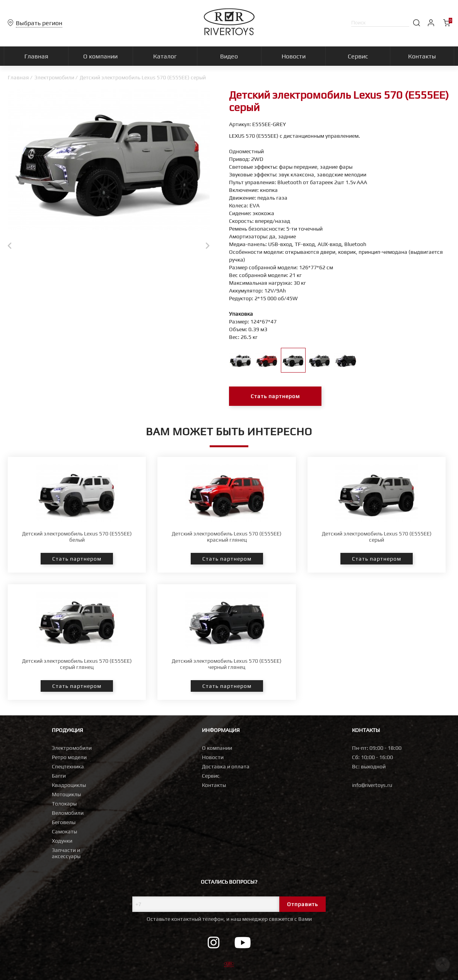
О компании (217, 748)
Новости (213, 757)
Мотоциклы (66, 794)
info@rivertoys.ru (372, 785)
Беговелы (64, 822)
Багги (59, 776)
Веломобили (68, 813)
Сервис (211, 776)
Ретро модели (69, 757)
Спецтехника (68, 766)
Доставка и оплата (226, 766)
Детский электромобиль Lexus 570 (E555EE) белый (77, 537)
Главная (18, 77)
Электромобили (54, 77)
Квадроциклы (69, 785)
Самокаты (64, 831)
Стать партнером (275, 396)
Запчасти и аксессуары (66, 853)
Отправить (302, 904)
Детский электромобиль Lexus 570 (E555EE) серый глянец (77, 664)
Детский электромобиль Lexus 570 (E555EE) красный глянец (227, 537)
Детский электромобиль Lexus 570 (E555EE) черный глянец (227, 664)
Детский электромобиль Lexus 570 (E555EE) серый (377, 537)
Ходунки (62, 841)
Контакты (214, 785)
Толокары (64, 804)
